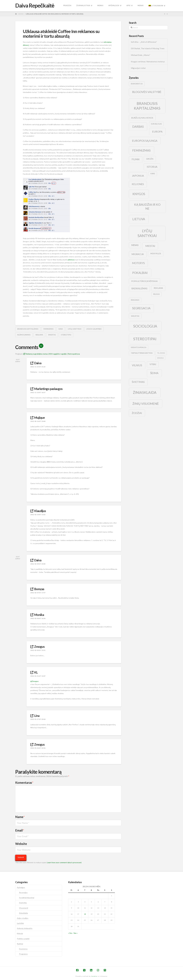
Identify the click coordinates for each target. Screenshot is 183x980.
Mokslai (20, 933)
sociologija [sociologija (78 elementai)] (145, 326)
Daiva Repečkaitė (35, 5)
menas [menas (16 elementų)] (135, 245)
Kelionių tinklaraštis (25, 928)
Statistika (23, 903)
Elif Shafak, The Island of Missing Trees (148, 48)
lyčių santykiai (75, 329)
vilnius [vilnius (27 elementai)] (137, 365)
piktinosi (71, 260)
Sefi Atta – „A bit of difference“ (144, 42)
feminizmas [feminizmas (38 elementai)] (141, 150)
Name (20, 817)
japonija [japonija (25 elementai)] (138, 176)
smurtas (52, 335)
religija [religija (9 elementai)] (156, 294)
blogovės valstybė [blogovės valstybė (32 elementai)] (147, 92)
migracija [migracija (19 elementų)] (138, 254)
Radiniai (20, 944)
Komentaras (24, 783)
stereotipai (66, 335)
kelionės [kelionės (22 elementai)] (138, 184)
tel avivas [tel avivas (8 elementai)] (161, 353)
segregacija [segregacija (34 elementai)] (141, 308)
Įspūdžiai (20, 923)
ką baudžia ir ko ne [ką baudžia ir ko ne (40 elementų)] (147, 207)
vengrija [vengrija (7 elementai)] (160, 358)
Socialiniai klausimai (27, 898)
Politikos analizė (23, 939)
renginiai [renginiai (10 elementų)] (135, 300)
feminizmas (48, 329)
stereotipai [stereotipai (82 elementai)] (145, 339)
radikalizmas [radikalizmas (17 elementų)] (139, 288)
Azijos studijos (23, 918)
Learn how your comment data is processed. (64, 862)
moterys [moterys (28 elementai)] (138, 263)
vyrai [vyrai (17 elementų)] (153, 364)
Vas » (75, 933)
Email (20, 830)
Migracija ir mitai (138, 68)
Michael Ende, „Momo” (140, 55)
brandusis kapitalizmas (28, 329)
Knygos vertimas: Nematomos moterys (148, 62)
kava (61, 329)
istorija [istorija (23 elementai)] (152, 167)
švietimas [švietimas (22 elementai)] (138, 382)
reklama (39, 335)
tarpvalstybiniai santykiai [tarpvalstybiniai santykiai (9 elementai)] (142, 353)
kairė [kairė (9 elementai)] (153, 174)
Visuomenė (24, 908)
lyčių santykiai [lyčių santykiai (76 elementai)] (147, 233)
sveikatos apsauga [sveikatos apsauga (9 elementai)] (139, 347)
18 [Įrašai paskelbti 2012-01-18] (85, 914)
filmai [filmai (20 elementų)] (136, 159)
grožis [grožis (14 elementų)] (150, 159)
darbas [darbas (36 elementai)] (138, 127)
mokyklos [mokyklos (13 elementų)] (156, 253)
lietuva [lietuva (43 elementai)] (139, 219)
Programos (23, 954)
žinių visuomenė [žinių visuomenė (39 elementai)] (146, 404)
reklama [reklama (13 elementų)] (158, 288)
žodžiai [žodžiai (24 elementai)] (137, 413)
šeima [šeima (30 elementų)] (154, 373)
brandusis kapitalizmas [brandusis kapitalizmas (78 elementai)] (147, 106)
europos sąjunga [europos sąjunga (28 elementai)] (145, 141)
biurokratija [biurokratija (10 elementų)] (137, 84)
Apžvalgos (21, 887)
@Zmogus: (35, 681)
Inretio (94, 976)
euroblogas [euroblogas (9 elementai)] (156, 124)
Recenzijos (23, 893)
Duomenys (23, 949)
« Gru (70, 933)
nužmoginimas (24, 335)
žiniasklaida (23, 913)
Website (21, 844)
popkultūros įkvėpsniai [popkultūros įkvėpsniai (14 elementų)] (144, 281)
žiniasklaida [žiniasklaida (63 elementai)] (145, 392)
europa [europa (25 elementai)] (157, 132)
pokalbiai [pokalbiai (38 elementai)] (140, 273)
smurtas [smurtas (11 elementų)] (135, 316)
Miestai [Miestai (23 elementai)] (150, 246)
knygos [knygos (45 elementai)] (139, 194)
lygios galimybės (94, 329)
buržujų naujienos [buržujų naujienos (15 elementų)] (142, 118)
